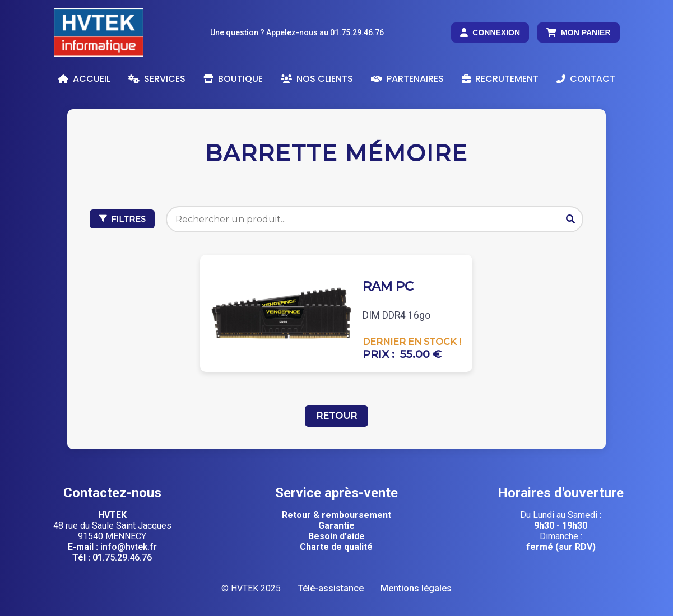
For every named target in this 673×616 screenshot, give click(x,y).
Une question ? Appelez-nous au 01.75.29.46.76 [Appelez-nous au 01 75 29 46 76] (297, 32)
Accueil (84, 79)
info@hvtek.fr (129, 547)
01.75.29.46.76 (122, 557)
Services (157, 79)
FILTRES (122, 219)
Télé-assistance (331, 588)
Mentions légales (416, 588)
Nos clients (317, 79)
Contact (586, 79)
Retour (336, 416)
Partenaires (407, 79)
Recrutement (500, 79)
